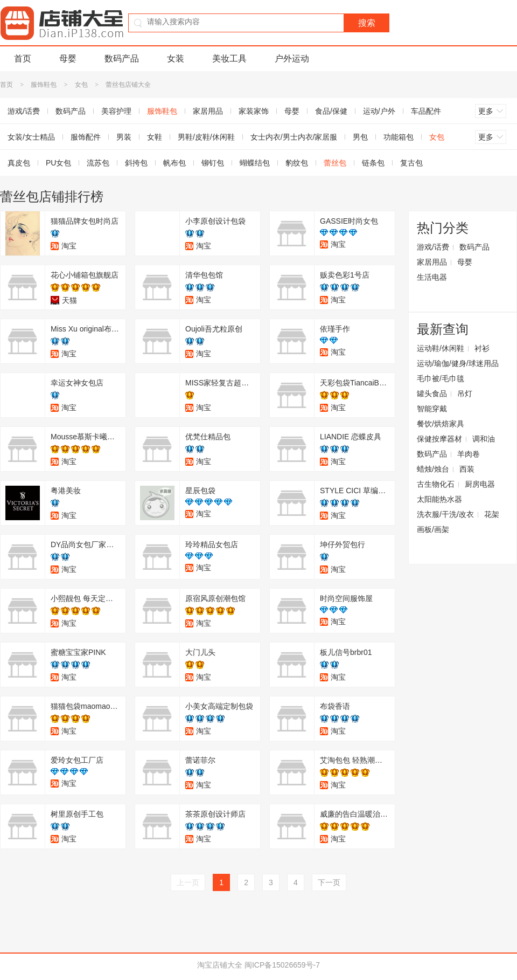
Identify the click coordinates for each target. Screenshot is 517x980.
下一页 (329, 882)
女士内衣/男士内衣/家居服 (294, 137)
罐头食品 (432, 394)
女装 (176, 58)
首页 (23, 58)
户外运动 (292, 58)
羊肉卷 (469, 454)
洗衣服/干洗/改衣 (445, 514)
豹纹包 (297, 163)
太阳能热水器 (439, 499)
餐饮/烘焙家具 (441, 424)
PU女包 (58, 163)
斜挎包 (136, 163)
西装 (467, 469)
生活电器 (432, 277)
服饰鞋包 (44, 85)
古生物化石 (436, 484)
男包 (360, 137)
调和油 (484, 439)
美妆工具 (229, 58)
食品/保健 (331, 111)
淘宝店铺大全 (220, 965)
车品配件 (426, 111)
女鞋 (155, 137)
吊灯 (465, 394)
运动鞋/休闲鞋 (441, 348)
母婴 (68, 58)
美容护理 (116, 111)
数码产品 (122, 58)
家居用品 (208, 111)
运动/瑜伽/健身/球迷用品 (458, 363)
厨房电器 (480, 484)
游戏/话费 (433, 247)
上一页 (188, 882)
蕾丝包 (335, 163)
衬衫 (482, 348)
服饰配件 (86, 137)
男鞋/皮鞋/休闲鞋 (206, 137)
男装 (124, 137)
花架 (492, 514)
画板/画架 (433, 529)
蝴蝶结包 (255, 163)
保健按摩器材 (439, 439)
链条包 (373, 163)
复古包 (411, 163)
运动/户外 (379, 111)
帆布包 (174, 163)
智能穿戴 (432, 409)
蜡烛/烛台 (433, 469)
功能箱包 (399, 137)
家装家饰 (254, 111)
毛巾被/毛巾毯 (441, 378)
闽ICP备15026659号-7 (282, 965)
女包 (81, 85)
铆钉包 (213, 163)
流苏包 (98, 163)
